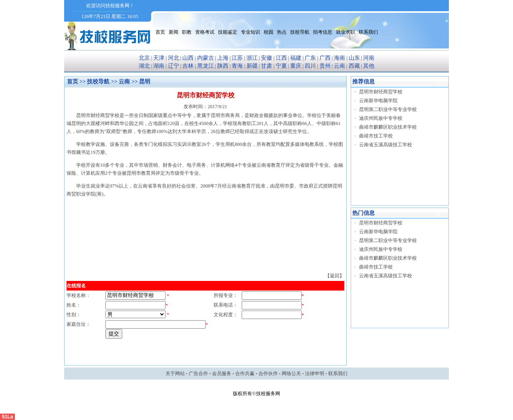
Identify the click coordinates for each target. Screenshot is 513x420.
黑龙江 (206, 66)
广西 (325, 58)
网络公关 (291, 374)
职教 (187, 32)
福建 (296, 58)
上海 (223, 58)
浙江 (252, 58)
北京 (144, 58)
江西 (281, 58)
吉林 (188, 66)
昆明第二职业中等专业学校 (388, 109)
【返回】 (335, 276)
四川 (310, 66)
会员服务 (222, 374)
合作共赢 (245, 374)
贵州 (325, 66)
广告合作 (198, 374)
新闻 (174, 32)
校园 (269, 32)
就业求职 (345, 32)
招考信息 (323, 32)
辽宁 (174, 66)
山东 (354, 58)
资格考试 (205, 32)
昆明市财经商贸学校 (381, 92)
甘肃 (267, 66)
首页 (160, 32)
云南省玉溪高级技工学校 (386, 145)
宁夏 (281, 66)
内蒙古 (206, 58)
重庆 (296, 66)
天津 (159, 58)
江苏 (237, 58)
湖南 (159, 66)
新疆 (252, 66)
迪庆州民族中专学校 (381, 118)
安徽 (267, 58)
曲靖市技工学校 (376, 136)
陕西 (223, 66)
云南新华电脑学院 (378, 101)
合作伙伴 (268, 374)
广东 (310, 58)
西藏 (354, 66)
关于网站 (175, 374)
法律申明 (315, 374)
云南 (339, 66)
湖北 (144, 66)
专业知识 (250, 32)
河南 (369, 58)
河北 (174, 58)
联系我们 (368, 32)
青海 (237, 66)
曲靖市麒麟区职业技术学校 (388, 127)
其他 (369, 66)
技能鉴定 (228, 32)
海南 (339, 58)
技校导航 (300, 32)
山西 (188, 58)
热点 (282, 32)
